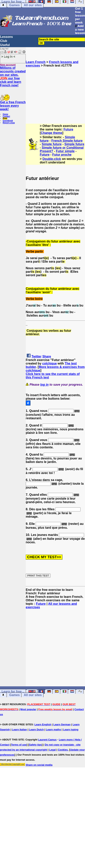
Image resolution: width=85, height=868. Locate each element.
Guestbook (8, 121)
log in (45, 385)
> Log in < (8, 56)
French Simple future (67, 141)
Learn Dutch (36, 730)
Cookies (63, 750)
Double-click (52, 159)
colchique (49, 363)
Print (5, 118)
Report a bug (9, 123)
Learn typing (71, 730)
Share (47, 356)
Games (14, 5)
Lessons (7, 37)
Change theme (51, 133)
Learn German (62, 724)
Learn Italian (19, 730)
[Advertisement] (55, 94)
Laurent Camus (47, 740)
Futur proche (62, 155)
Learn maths (54, 730)
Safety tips (35, 745)
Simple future (52, 144)
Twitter (36, 356)
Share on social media (39, 765)
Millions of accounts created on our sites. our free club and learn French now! (13, 77)
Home (5, 114)
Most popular (28, 709)
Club (4, 41)
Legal (52, 750)
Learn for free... (13, 691)
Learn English (43, 724)
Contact (6, 116)
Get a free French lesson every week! (13, 106)
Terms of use (19, 745)
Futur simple (65, 151)
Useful (5, 45)
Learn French (36, 62)
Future (68, 129)
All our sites (33, 5)
